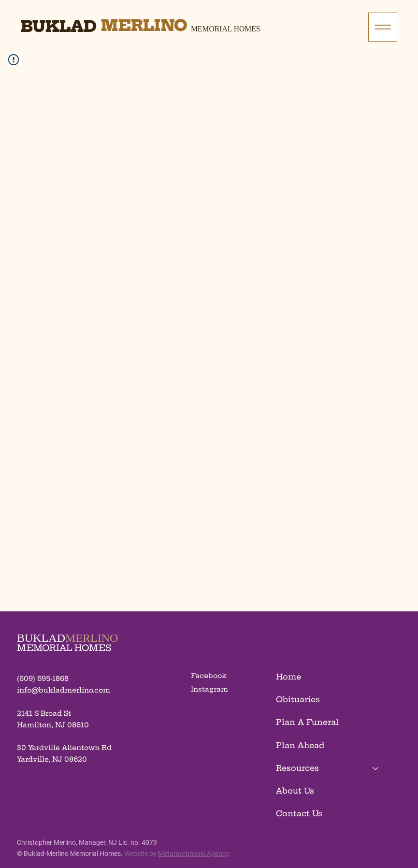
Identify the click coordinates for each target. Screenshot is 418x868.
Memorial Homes (226, 29)
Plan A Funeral (307, 722)
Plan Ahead (300, 745)
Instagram (209, 689)
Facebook (209, 676)
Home (288, 677)
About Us (295, 791)
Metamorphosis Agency (193, 854)
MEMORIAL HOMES (64, 648)
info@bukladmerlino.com (64, 690)
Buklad (59, 26)
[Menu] (383, 27)
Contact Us (299, 813)
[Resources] (376, 768)
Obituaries (298, 699)
